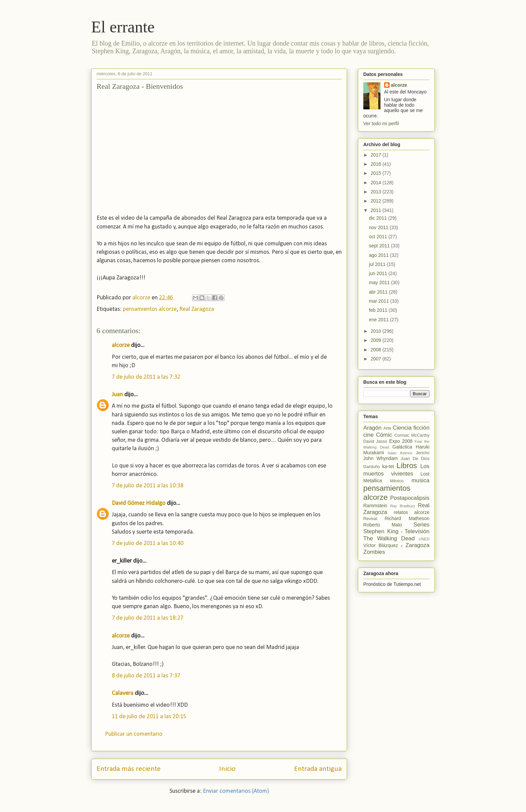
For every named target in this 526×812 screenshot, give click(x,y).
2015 (377, 173)
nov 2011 (379, 227)
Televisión (417, 531)
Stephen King (381, 531)
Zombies (374, 552)
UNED (424, 539)
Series (421, 525)
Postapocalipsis (410, 498)
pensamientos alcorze (150, 309)
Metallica (373, 481)
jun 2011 (379, 273)
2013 (377, 192)
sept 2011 (380, 246)
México (397, 481)
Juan (117, 395)
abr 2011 (379, 292)
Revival (370, 519)
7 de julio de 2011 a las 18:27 (148, 618)
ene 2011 (379, 320)
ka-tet (388, 466)
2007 (377, 359)
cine (369, 435)
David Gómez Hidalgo (139, 503)
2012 (377, 201)
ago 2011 (379, 255)
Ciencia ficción (411, 428)
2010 (377, 331)
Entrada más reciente (129, 769)
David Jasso (375, 441)
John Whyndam (380, 458)
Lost (425, 474)
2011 (377, 210)
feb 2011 (379, 310)
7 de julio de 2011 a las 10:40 (148, 544)
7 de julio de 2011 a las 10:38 (148, 486)
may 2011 (380, 282)
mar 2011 (380, 301)
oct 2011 (379, 237)
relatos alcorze (412, 512)
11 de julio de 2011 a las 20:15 (149, 717)
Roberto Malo (383, 525)
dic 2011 (379, 218)
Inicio (227, 769)
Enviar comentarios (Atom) (236, 791)
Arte (387, 428)
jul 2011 (378, 264)
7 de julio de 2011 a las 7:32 (146, 377)
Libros (407, 466)
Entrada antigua (318, 769)
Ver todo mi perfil (381, 124)
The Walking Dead (389, 538)
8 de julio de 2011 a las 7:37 (146, 676)
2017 (377, 155)
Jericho (423, 453)
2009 (377, 340)
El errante (123, 27)
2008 (377, 350)
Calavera (123, 693)
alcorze (121, 345)
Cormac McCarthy (412, 435)
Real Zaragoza (197, 309)
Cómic (384, 435)
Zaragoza (417, 545)
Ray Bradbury (403, 506)
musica (420, 480)
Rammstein (375, 506)
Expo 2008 (401, 441)
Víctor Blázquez (381, 545)
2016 (377, 164)
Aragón (372, 428)
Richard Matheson (407, 518)
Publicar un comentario (134, 734)
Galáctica (402, 447)
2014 (377, 183)
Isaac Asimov (400, 453)
